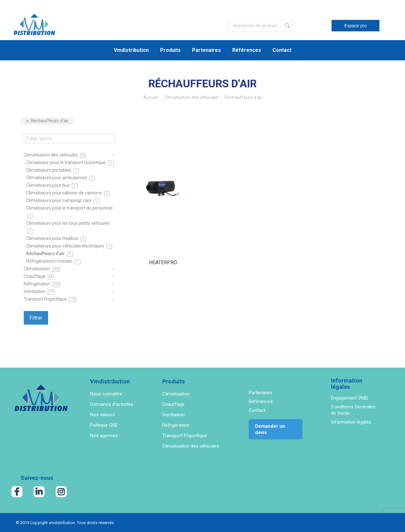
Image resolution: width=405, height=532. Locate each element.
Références (261, 401)
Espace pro (355, 26)
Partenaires (261, 393)
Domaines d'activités (112, 404)
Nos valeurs (103, 415)
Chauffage (173, 404)
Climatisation (176, 394)
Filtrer (36, 318)
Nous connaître (106, 394)
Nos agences (104, 436)
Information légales (351, 422)
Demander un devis (270, 429)
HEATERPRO (163, 263)
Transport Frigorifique (185, 436)
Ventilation (173, 415)
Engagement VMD (349, 398)
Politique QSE (104, 425)
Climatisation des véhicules (191, 446)
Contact (257, 410)
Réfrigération (176, 425)
